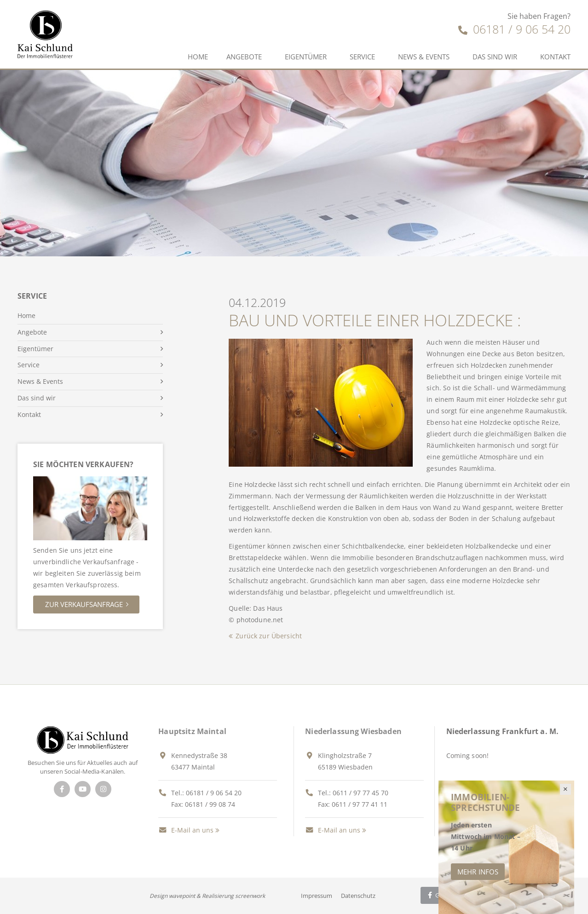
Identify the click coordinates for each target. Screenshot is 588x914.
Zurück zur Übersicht (269, 636)
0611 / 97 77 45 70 (360, 793)
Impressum (317, 896)
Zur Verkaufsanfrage (84, 604)
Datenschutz (358, 896)
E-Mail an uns (186, 830)
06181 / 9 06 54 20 (514, 29)
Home (198, 57)
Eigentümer (306, 57)
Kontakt (555, 57)
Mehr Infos (478, 872)
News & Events (424, 57)
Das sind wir (495, 57)
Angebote (244, 57)
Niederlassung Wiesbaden (353, 731)
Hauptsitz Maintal (192, 731)
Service (362, 57)
